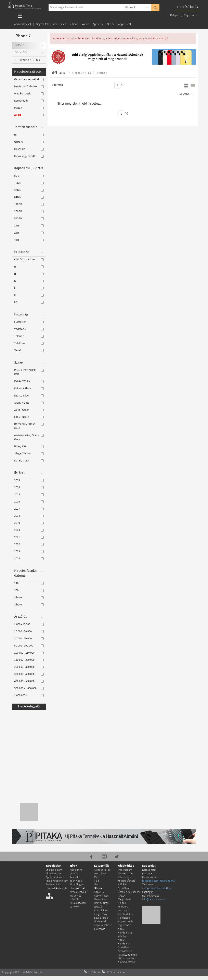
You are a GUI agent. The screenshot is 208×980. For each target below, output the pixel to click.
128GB (29, 204)
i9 (29, 288)
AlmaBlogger (77, 885)
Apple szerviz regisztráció (126, 923)
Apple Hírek (125, 24)
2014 (29, 487)
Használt (29, 149)
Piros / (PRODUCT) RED (29, 372)
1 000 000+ (29, 695)
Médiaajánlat (125, 874)
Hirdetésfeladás (187, 7)
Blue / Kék (29, 446)
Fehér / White (29, 381)
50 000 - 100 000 (29, 646)
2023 (29, 551)
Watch (85, 24)
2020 (29, 530)
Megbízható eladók (29, 87)
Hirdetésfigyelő (29, 707)
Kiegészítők (42, 24)
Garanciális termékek (29, 79)
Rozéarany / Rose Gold (29, 426)
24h (29, 583)
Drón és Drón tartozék (101, 905)
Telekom (29, 343)
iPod (97, 885)
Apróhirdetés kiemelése (125, 916)
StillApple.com (54, 870)
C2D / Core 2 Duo (29, 260)
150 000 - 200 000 (29, 660)
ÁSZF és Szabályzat (124, 886)
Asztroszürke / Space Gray (29, 437)
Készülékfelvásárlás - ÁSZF (129, 894)
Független (29, 322)
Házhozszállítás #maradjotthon (127, 960)
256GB (29, 211)
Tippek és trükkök (76, 898)
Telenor (29, 336)
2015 (29, 495)
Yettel (29, 350)
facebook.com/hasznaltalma (158, 881)
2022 (29, 544)
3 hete (29, 605)
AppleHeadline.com (57, 881)
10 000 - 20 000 (29, 631)
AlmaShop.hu (53, 874)
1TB (29, 226)
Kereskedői (29, 101)
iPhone (74, 24)
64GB (29, 197)
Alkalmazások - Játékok (79, 905)
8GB (29, 176)
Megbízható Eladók (125, 901)
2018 (29, 516)
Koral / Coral (29, 461)
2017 (29, 509)
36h (29, 590)
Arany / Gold (29, 403)
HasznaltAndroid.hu (57, 888)
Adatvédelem (126, 877)
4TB (29, 240)
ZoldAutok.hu (53, 885)
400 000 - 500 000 (29, 681)
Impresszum (125, 870)
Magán (29, 108)
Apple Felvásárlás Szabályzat (124, 944)
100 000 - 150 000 (29, 653)
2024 (29, 559)
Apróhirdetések (23, 24)
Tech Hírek (76, 881)
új (29, 135)
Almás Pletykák (79, 892)
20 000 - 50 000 (29, 639)
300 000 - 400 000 (29, 674)
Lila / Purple (29, 417)
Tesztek (74, 877)
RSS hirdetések (113, 972)
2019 (29, 523)
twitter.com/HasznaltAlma (157, 888)
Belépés (175, 15)
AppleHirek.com (55, 877)
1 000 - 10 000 (29, 624)
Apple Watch (101, 896)
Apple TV (98, 24)
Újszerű (29, 142)
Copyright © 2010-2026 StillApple (22, 972)
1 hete (29, 598)
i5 (29, 274)
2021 (29, 537)
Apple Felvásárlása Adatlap (125, 933)
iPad (64, 24)
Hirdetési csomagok (124, 909)
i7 (29, 281)
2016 (29, 502)
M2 (29, 302)
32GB (29, 190)
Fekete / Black (29, 389)
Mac (55, 24)
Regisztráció (191, 15)
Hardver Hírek (78, 888)
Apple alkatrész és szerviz (103, 927)
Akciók (111, 24)
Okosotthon (101, 899)
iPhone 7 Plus (22, 52)
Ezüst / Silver (29, 396)
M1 (29, 295)
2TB (29, 233)
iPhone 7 (130, 8)
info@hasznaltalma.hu (155, 899)
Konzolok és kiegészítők (101, 912)
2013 (29, 480)
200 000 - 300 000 (29, 667)
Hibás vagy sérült (29, 156)
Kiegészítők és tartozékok (102, 872)
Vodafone (29, 329)
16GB (29, 183)
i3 (29, 267)
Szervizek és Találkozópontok (127, 953)
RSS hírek (92, 972)
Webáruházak (29, 94)
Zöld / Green (29, 410)
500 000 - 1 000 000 (29, 688)
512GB (29, 219)
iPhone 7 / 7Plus (30, 60)
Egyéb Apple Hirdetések (101, 920)
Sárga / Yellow (29, 454)
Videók (74, 874)
